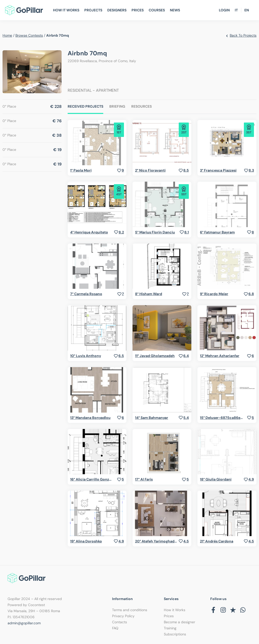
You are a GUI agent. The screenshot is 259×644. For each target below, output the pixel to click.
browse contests (29, 35)
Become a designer (179, 622)
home (7, 35)
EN (247, 10)
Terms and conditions (130, 610)
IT (236, 10)
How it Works (175, 610)
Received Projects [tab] (85, 106)
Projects (93, 10)
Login (224, 10)
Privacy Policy (123, 616)
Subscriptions (175, 634)
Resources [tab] (141, 106)
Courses (157, 10)
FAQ (115, 628)
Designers (117, 10)
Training (170, 628)
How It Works (66, 10)
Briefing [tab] (117, 106)
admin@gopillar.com (24, 623)
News (175, 10)
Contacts (120, 622)
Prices (138, 10)
